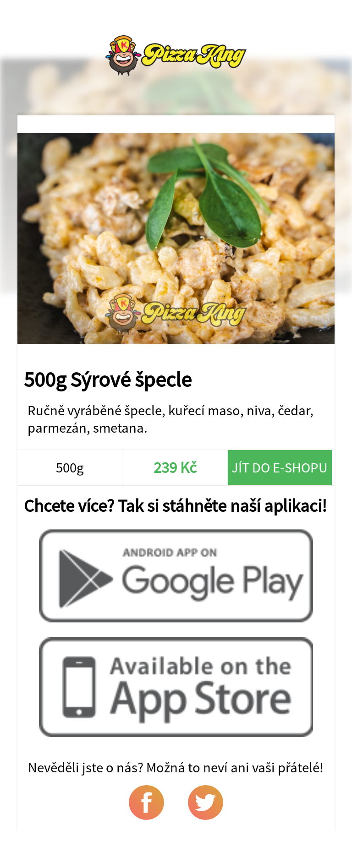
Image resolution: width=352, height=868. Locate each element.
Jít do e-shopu (280, 467)
